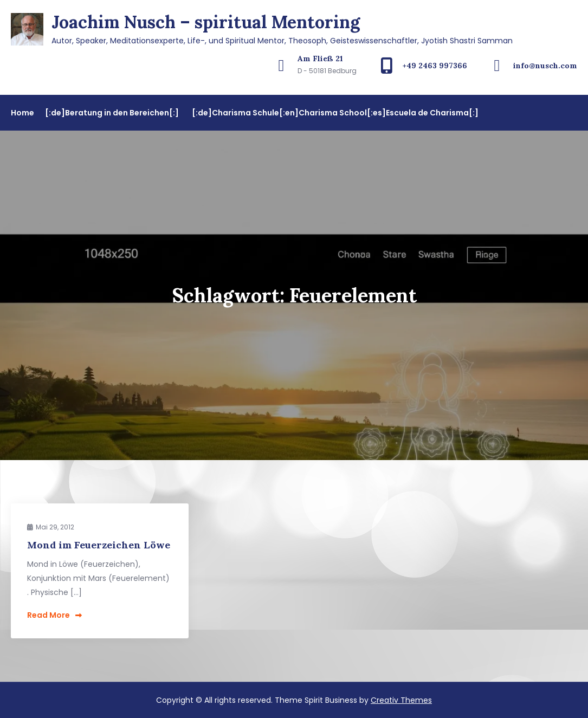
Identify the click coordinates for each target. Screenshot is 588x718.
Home (22, 113)
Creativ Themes (401, 700)
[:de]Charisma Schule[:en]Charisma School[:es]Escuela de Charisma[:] (335, 113)
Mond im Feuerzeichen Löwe (99, 545)
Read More (54, 615)
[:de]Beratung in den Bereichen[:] (112, 113)
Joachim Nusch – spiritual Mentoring (206, 22)
